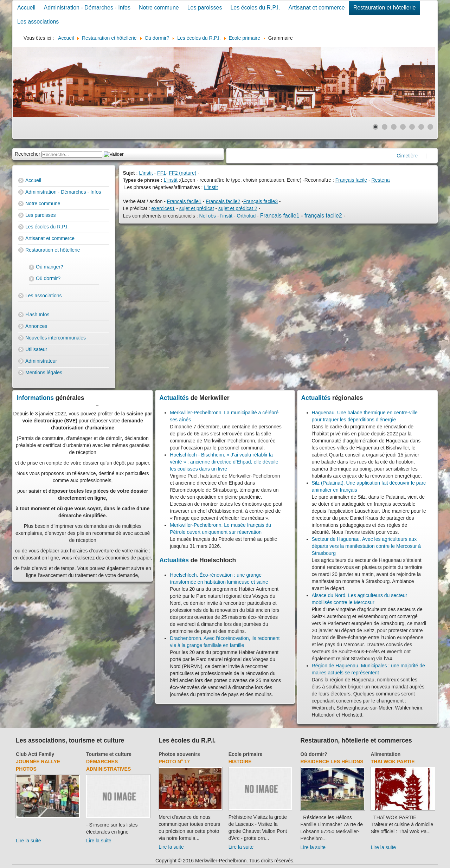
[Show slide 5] (412, 127)
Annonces (36, 326)
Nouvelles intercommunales (56, 338)
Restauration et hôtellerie (385, 8)
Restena (381, 180)
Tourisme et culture (109, 754)
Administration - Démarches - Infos (87, 8)
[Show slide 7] (430, 127)
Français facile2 (223, 201)
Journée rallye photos (38, 765)
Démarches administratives (108, 765)
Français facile (351, 180)
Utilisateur (36, 349)
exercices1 (163, 208)
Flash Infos (37, 315)
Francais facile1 (280, 216)
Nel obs (208, 216)
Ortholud (246, 216)
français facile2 (323, 216)
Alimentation (386, 754)
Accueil (26, 8)
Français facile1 (184, 201)
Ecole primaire (246, 754)
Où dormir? (48, 278)
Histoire (240, 762)
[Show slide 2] (385, 127)
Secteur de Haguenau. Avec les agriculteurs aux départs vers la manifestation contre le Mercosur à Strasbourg (366, 546)
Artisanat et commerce (317, 8)
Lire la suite (28, 841)
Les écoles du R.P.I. (255, 8)
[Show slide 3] (394, 127)
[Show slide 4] (403, 127)
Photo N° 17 (174, 762)
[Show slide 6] (421, 127)
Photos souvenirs (179, 754)
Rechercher (27, 154)
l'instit (227, 216)
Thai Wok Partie (393, 762)
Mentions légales (44, 373)
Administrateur (41, 361)
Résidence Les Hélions (332, 762)
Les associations (38, 22)
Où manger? (50, 267)
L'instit (146, 173)
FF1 (162, 173)
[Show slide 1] (375, 127)
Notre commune (159, 8)
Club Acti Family (35, 754)
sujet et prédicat (197, 208)
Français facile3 (261, 201)
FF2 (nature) (183, 173)
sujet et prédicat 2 (238, 208)
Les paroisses (205, 8)
